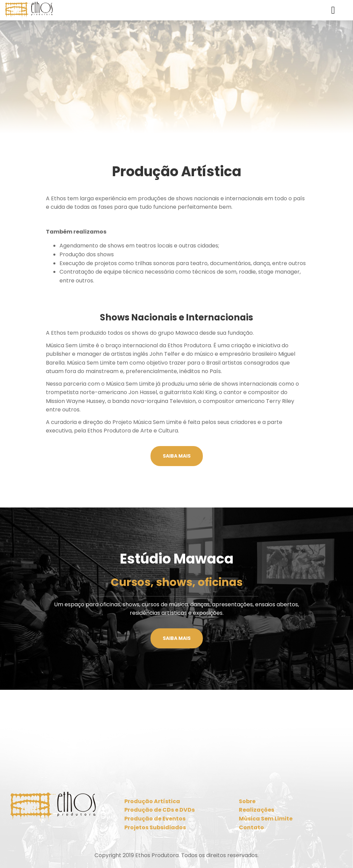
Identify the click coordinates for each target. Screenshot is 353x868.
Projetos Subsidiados (155, 827)
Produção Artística (152, 801)
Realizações (257, 810)
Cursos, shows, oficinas (177, 582)
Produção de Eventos (155, 819)
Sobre (247, 801)
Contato (251, 827)
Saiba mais (177, 456)
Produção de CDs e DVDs (160, 810)
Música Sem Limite (266, 819)
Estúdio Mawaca (177, 559)
